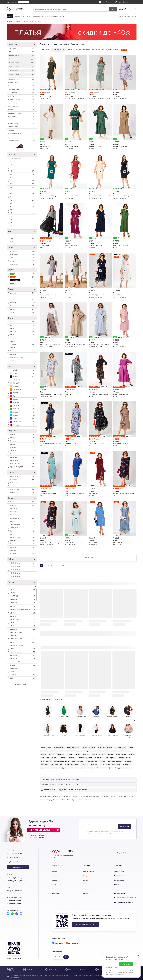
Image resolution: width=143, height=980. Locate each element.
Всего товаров (22, 48)
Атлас (23, 361)
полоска (69, 754)
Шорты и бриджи (22, 140)
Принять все (126, 964)
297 (63, 566)
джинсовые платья (73, 748)
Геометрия (23, 457)
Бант (23, 531)
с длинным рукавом (85, 758)
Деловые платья (22, 55)
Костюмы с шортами (22, 123)
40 (23, 168)
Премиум (23, 492)
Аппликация (23, 528)
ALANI (23, 603)
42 (23, 171)
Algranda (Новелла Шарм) (23, 610)
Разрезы (23, 502)
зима (23, 261)
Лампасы (23, 550)
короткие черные (77, 761)
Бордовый (23, 402)
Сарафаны (22, 130)
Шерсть (23, 328)
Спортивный (23, 486)
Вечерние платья (22, 59)
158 (12, 235)
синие (121, 751)
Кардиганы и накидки (22, 113)
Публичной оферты (104, 831)
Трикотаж (23, 344)
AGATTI (23, 596)
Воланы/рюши (23, 537)
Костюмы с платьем (22, 100)
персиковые (127, 765)
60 (23, 200)
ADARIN (23, 593)
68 (23, 213)
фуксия (64, 768)
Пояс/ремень (23, 518)
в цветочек (60, 754)
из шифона (70, 751)
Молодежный (23, 489)
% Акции (47, 16)
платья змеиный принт (115, 761)
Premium (28, 16)
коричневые (45, 768)
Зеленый (23, 409)
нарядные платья (90, 751)
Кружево (23, 547)
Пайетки (23, 512)
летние (84, 748)
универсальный (16, 158)
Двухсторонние (23, 524)
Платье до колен (22, 67)
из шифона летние (125, 758)
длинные (53, 751)
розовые (44, 754)
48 (23, 181)
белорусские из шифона (105, 768)
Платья (22, 52)
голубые (86, 754)
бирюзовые (73, 758)
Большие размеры (38, 16)
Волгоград (89, 800)
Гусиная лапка (23, 460)
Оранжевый (23, 390)
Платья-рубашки (22, 74)
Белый (23, 370)
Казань (113, 797)
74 (23, 223)
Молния (23, 505)
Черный (23, 377)
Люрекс (23, 341)
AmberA (23, 616)
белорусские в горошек (123, 768)
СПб (80, 797)
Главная (54, 871)
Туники (22, 137)
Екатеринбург (105, 797)
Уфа (64, 800)
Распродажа (55, 16)
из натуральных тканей (62, 761)
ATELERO (23, 662)
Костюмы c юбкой (22, 83)
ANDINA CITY (23, 639)
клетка (114, 751)
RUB (66, 957)
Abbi (23, 590)
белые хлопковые (91, 761)
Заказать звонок (17, 867)
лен (100, 751)
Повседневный (23, 476)
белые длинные (121, 754)
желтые (51, 754)
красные (106, 751)
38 (23, 164)
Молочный (23, 380)
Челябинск (81, 800)
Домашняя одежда (22, 127)
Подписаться (125, 826)
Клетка (23, 438)
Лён (23, 325)
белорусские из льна (87, 768)
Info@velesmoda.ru (14, 891)
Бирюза (23, 412)
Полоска (23, 441)
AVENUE (23, 675)
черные (79, 751)
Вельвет (23, 354)
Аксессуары (22, 146)
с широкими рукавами (114, 765)
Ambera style (23, 619)
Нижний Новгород (46, 800)
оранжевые (94, 765)
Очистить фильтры (22, 685)
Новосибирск (88, 797)
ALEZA (23, 606)
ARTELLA (23, 658)
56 (23, 194)
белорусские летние (72, 765)
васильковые (74, 768)
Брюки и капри (22, 93)
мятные (102, 761)
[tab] (88, 780)
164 (23, 239)
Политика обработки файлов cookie (125, 898)
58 (23, 197)
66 (23, 210)
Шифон (23, 335)
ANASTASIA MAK (23, 632)
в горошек (44, 751)
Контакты (55, 885)
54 (23, 190)
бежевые (132, 754)
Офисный (23, 483)
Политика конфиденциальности (124, 902)
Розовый (23, 393)
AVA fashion (23, 668)
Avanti (23, 672)
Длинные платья (22, 63)
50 (23, 184)
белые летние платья (98, 754)
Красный (23, 399)
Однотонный (23, 464)
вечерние (92, 748)
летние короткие (46, 761)
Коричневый (23, 406)
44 (23, 174)
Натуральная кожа (17, 357)
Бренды (62, 16)
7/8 (23, 296)
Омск (68, 800)
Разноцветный (23, 425)
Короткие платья (22, 71)
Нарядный (23, 480)
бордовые (55, 758)
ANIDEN (23, 649)
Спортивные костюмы (22, 120)
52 (23, 187)
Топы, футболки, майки (22, 134)
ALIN (23, 613)
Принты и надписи (23, 467)
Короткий (23, 303)
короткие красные (57, 765)
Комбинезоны (22, 117)
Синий (23, 418)
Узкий (23, 312)
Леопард (23, 451)
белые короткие (111, 758)
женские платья (59, 748)
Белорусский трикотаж (58, 855)
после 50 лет (45, 758)
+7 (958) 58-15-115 (14, 862)
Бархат (23, 351)
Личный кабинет (119, 871)
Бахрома (23, 515)
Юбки (22, 86)
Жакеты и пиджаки (22, 106)
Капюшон (23, 508)
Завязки (23, 544)
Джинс (23, 348)
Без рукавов (23, 306)
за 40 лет (77, 754)
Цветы (23, 434)
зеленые (111, 754)
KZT (60, 957)
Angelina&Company (23, 646)
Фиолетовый (23, 422)
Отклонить (112, 964)
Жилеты (22, 110)
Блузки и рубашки (22, 89)
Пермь (74, 800)
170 (23, 242)
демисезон (23, 264)
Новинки (17, 16)
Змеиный (23, 454)
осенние (61, 751)
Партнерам (55, 893)
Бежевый (23, 383)
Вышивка (23, 541)
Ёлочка (23, 444)
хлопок (128, 751)
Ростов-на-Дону (129, 797)
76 (23, 226)
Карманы (23, 554)
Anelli (23, 642)
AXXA (23, 678)
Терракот (23, 396)
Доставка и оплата (130, 16)
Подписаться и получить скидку (85, 924)
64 (23, 206)
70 (23, 216)
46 (23, 177)
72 (23, 219)
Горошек (23, 447)
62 (23, 203)
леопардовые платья (105, 748)
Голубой (23, 415)
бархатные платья (120, 748)
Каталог (10, 16)
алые (102, 765)
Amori (23, 623)
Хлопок (23, 322)
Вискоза (23, 332)
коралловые (55, 768)
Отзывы (121, 16)
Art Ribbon (23, 655)
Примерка (117, 885)
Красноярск (57, 800)
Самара (120, 797)
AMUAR (23, 626)
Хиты (23, 16)
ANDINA (23, 636)
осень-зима (23, 255)
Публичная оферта (120, 893)
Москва (75, 797)
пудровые (84, 765)
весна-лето (23, 251)
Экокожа (23, 338)
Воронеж (96, 797)
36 (11, 161)
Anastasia (23, 629)
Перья (23, 521)
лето (23, 258)
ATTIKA (23, 665)
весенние (128, 761)
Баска (23, 534)
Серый (23, 373)
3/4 (23, 299)
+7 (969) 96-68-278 (14, 858)
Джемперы (22, 96)
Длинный (23, 293)
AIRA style (23, 599)
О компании (55, 889)
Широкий (23, 309)
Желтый (23, 386)
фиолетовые (99, 758)
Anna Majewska (23, 652)
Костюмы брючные (22, 79)
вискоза (64, 758)
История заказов (119, 876)
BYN (55, 957)
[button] (134, 721)
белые (131, 748)
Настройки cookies (119, 974)
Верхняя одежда (22, 103)
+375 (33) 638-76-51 (15, 853)
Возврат (116, 889)
